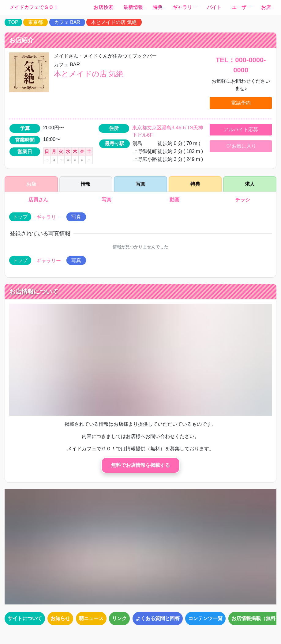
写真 (106, 200)
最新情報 (133, 7)
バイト (214, 7)
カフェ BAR (67, 22)
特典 (158, 7)
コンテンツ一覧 (205, 618)
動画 (175, 200)
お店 (266, 7)
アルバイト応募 (241, 130)
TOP (13, 22)
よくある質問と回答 (158, 618)
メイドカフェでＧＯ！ (34, 7)
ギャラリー (185, 7)
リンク (119, 618)
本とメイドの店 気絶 (114, 22)
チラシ (243, 200)
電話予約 (241, 103)
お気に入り (241, 146)
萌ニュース (91, 618)
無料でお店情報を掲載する (140, 465)
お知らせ (60, 618)
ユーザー (242, 7)
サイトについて (25, 618)
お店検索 (103, 7)
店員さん (38, 200)
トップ (20, 217)
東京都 (36, 22)
